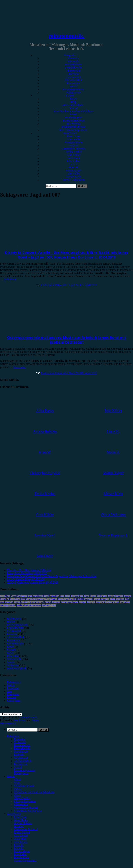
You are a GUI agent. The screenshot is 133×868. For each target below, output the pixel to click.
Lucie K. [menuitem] (19, 845)
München (56, 602)
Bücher (11, 622)
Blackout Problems (56, 596)
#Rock (73, 99)
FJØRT (80, 599)
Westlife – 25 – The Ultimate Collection (29, 570)
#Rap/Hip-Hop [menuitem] (22, 798)
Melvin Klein (73, 177)
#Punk (74, 114)
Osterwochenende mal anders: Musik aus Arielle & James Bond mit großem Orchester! (67, 340)
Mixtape (12, 650)
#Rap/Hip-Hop (73, 117)
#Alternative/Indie (73, 105)
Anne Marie (5, 596)
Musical (48, 602)
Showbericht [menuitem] (21, 751)
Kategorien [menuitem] (13, 736)
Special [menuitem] (18, 767)
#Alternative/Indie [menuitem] (24, 786)
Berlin (45, 596)
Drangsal (127, 596)
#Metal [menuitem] (18, 789)
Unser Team (73, 136)
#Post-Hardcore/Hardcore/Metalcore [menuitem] (34, 792)
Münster (64, 602)
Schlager (82, 602)
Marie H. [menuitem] (19, 848)
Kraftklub (120, 599)
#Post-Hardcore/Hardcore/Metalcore (73, 111)
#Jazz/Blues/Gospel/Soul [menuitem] (28, 811)
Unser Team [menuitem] (21, 817)
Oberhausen (73, 602)
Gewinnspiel (74, 77)
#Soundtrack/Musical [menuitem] (26, 807)
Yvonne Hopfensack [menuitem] (25, 860)
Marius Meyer (73, 170)
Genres (70, 96)
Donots (111, 596)
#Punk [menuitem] (17, 795)
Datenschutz (14, 682)
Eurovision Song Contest (47, 599)
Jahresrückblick (73, 80)
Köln (127, 599)
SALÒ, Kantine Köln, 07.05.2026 (26, 579)
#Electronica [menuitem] (21, 804)
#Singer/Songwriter (73, 121)
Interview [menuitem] (19, 755)
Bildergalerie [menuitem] (21, 773)
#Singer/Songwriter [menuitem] (25, 801)
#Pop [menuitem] (17, 783)
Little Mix (25, 602)
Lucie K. (73, 164)
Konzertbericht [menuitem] (22, 745)
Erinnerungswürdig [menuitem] (25, 770)
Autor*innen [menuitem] (14, 814)
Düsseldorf (5, 599)
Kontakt (11, 697)
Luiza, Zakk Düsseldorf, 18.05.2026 (27, 573)
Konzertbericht (73, 64)
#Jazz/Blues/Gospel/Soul (73, 130)
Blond (67, 596)
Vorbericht (73, 61)
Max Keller (73, 174)
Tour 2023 (100, 602)
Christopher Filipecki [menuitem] (26, 829)
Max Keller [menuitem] (20, 854)
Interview (73, 74)
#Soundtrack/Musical (74, 127)
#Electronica (74, 124)
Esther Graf (31, 599)
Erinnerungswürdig (73, 89)
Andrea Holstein (73, 142)
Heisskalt (96, 599)
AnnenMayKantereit (19, 596)
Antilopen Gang (35, 596)
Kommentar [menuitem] (20, 764)
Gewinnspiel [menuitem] (21, 758)
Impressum (13, 688)
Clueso (93, 596)
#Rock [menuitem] (17, 779)
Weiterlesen (10, 279)
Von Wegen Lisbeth (8, 605)
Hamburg (88, 599)
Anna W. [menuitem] (19, 826)
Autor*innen (70, 133)
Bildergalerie (73, 93)
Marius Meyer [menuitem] (22, 851)
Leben (10, 647)
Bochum (74, 596)
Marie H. (73, 167)
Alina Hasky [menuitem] (21, 820)
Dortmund (119, 596)
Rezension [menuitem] (20, 739)
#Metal (73, 108)
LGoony (17, 602)
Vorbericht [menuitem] (20, 742)
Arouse (35, 720)
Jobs (9, 691)
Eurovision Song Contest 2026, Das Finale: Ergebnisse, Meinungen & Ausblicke (52, 576)
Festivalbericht (73, 68)
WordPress (20, 720)
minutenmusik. (66, 36)
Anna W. (73, 146)
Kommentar (73, 83)
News (10, 653)
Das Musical (102, 596)
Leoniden (9, 602)
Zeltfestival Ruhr (49, 605)
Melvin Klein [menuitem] (21, 857)
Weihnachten (22, 605)
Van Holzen (125, 602)
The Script (91, 602)
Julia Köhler (74, 161)
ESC (23, 599)
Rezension (74, 58)
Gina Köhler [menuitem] (21, 836)
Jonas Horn (73, 158)
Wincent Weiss (35, 605)
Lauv (2, 602)
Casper (87, 596)
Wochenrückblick (17, 668)
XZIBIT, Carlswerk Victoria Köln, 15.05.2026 (33, 582)
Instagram (105, 599)
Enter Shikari (15, 599)
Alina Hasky (73, 139)
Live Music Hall (37, 602)
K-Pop (112, 599)
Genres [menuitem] (11, 776)
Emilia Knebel (74, 152)
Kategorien (70, 55)
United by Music (112, 602)
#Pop (74, 102)
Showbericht (74, 71)
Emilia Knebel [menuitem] (22, 832)
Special (73, 86)
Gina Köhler (73, 155)
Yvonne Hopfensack (73, 180)
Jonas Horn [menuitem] (20, 839)
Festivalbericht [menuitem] (22, 748)
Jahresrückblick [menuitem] (23, 761)
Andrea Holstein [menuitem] (23, 823)
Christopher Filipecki (73, 149)
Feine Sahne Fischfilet (67, 599)
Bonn (81, 596)
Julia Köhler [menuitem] (21, 842)
